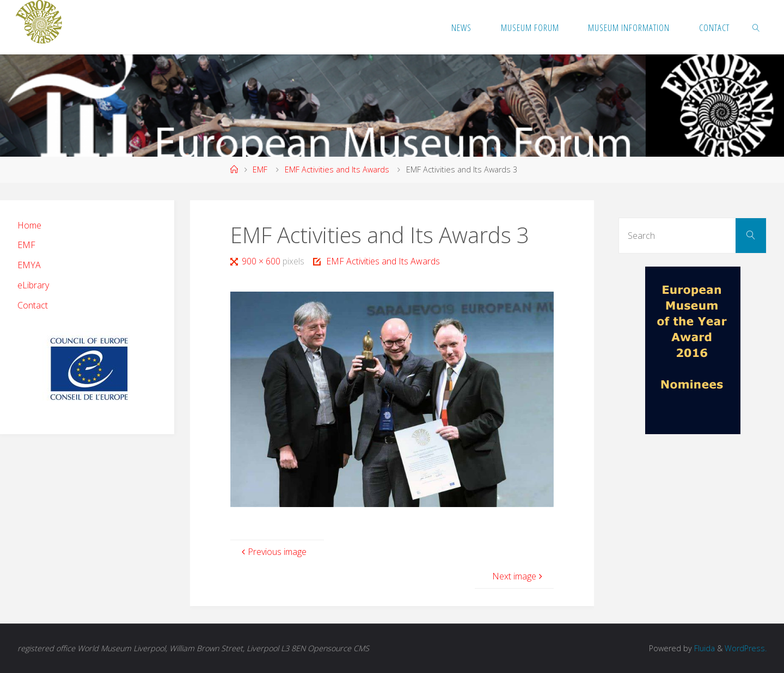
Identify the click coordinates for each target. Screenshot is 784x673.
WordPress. (746, 648)
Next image (519, 576)
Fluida (703, 648)
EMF (260, 169)
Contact (33, 305)
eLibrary (33, 285)
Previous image (273, 552)
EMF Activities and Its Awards (337, 169)
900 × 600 (262, 261)
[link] (756, 27)
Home (29, 225)
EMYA (29, 265)
